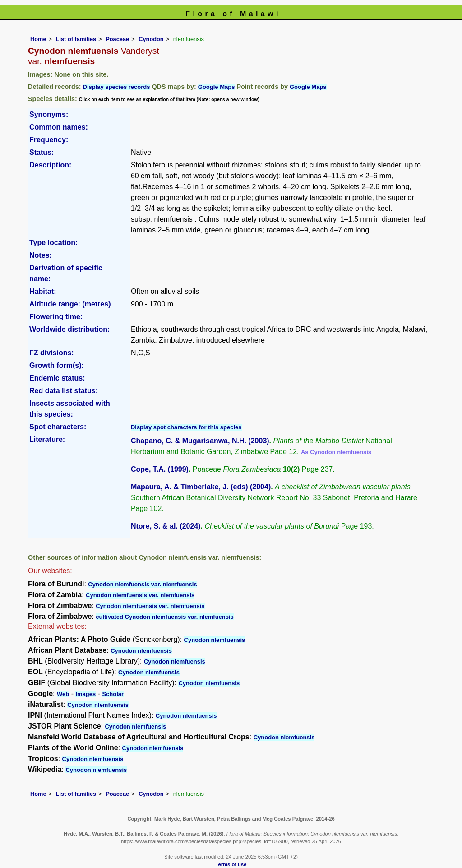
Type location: (53, 243)
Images (85, 694)
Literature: (47, 439)
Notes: (41, 255)
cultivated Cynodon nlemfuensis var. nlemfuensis (165, 617)
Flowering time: (56, 317)
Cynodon (151, 39)
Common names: (59, 127)
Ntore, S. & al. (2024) (166, 526)
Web (63, 694)
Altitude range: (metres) (70, 304)
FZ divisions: (52, 353)
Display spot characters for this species (186, 427)
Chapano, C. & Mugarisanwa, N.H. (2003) (200, 441)
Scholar (113, 694)
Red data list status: (64, 391)
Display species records (117, 87)
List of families (76, 39)
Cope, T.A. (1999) (160, 469)
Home (38, 39)
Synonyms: (49, 114)
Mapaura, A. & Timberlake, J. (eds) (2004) (201, 487)
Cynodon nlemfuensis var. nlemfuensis (142, 584)
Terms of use (231, 864)
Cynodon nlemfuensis (215, 640)
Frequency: (49, 140)
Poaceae (117, 39)
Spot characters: (58, 427)
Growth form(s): (57, 365)
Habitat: (43, 291)
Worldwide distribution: (69, 329)
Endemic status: (57, 378)
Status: (42, 152)
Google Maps (217, 87)
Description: (50, 165)
